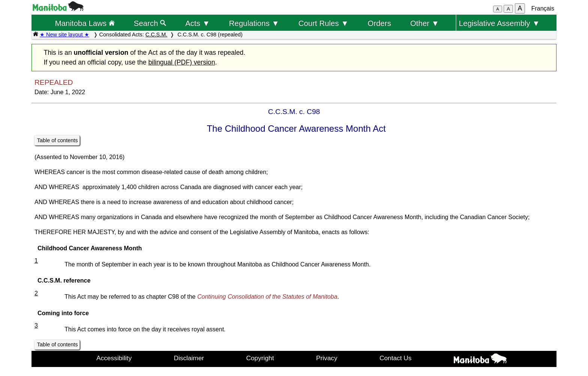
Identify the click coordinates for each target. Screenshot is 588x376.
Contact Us (395, 358)
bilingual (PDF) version (181, 62)
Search (150, 23)
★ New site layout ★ (64, 35)
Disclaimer (189, 358)
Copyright (260, 358)
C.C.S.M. (156, 35)
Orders (379, 23)
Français (543, 8)
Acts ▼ (198, 23)
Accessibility (114, 358)
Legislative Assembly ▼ (499, 23)
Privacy (327, 358)
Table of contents (58, 140)
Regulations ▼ (254, 23)
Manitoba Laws (85, 23)
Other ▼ (425, 23)
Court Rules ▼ (323, 23)
